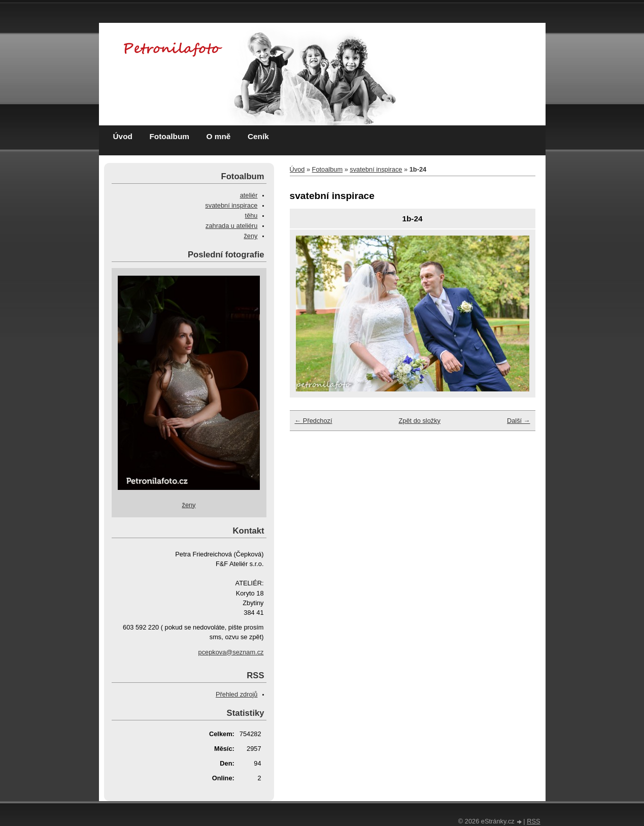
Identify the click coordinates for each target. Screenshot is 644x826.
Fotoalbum (169, 136)
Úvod (123, 136)
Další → (519, 421)
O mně (219, 136)
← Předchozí (314, 421)
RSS (533, 821)
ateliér (249, 195)
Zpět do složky (419, 421)
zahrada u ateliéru (231, 226)
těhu (251, 216)
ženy (250, 236)
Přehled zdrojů (237, 694)
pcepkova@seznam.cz (231, 652)
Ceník (258, 136)
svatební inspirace (376, 169)
